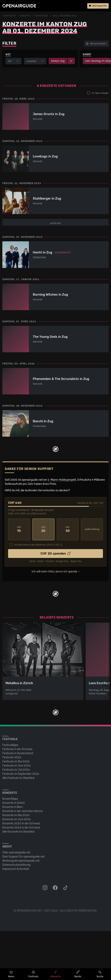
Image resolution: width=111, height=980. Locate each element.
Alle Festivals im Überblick (18, 827)
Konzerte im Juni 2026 (17, 868)
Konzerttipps (10, 848)
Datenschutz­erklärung (16, 914)
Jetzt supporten (98, 6)
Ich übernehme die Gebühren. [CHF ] (36, 594)
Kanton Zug (42, 16)
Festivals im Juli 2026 (16, 819)
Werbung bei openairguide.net (21, 910)
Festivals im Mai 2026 (16, 811)
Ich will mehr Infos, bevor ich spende (54, 621)
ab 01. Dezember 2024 (65, 16)
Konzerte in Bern (13, 856)
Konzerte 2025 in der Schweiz (21, 872)
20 (43, 578)
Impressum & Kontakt (16, 918)
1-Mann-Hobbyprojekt (62, 529)
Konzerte (25, 16)
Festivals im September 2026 (21, 823)
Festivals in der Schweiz (17, 798)
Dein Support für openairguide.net (23, 906)
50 (68, 578)
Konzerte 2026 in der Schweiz (21, 877)
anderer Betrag (92, 578)
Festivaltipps (10, 794)
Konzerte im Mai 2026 (16, 864)
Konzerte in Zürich (14, 852)
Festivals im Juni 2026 (17, 815)
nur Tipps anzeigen (98, 93)
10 (19, 578)
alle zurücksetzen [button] (96, 44)
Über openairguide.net (16, 901)
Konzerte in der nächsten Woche (23, 860)
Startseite (9, 16)
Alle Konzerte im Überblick (18, 881)
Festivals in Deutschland (18, 802)
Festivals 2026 (12, 806)
